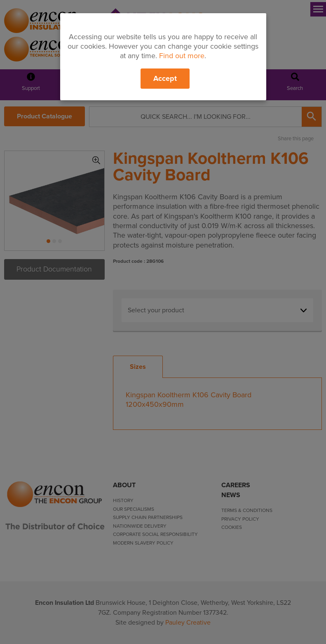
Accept (165, 78)
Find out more (182, 56)
